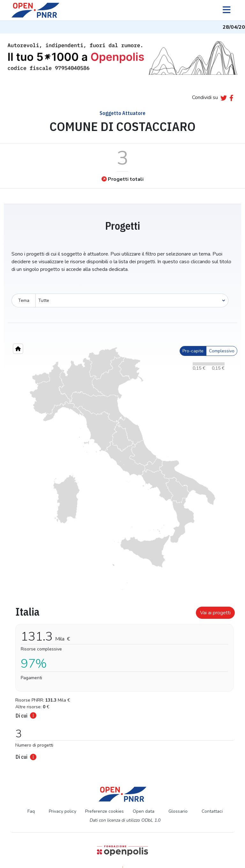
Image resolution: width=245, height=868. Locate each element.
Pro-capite (193, 351)
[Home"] (18, 349)
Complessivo (222, 351)
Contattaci (212, 811)
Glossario (178, 811)
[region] (122, 469)
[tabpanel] (122, 681)
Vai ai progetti (215, 613)
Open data (144, 811)
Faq (31, 811)
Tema (24, 300)
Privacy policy (63, 811)
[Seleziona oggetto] (132, 300)
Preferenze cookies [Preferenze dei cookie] (104, 811)
